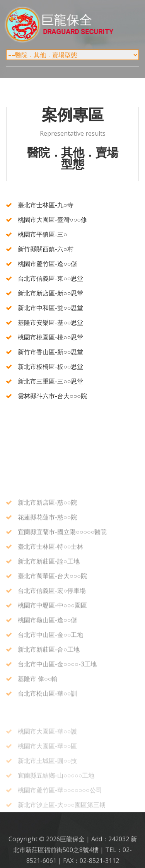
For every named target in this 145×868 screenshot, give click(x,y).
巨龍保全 (84, 25)
